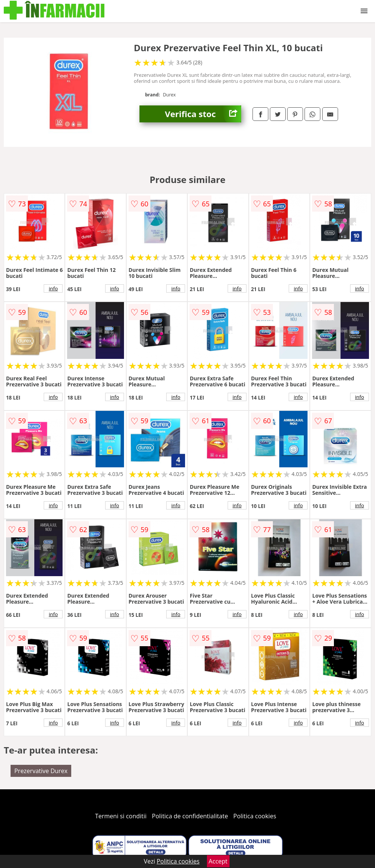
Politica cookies (255, 816)
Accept (218, 861)
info (54, 288)
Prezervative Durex (41, 771)
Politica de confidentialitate (190, 816)
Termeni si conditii (121, 816)
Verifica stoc (203, 114)
